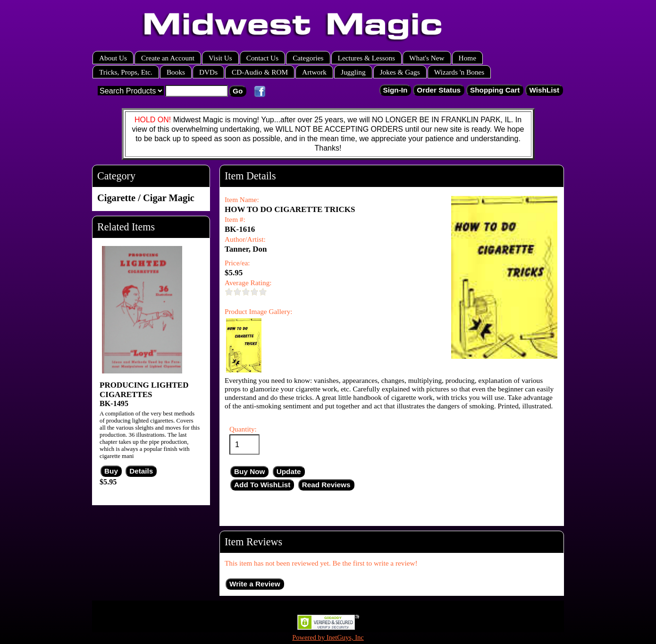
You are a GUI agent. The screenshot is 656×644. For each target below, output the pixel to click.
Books (176, 72)
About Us (113, 58)
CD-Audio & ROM (260, 72)
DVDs (208, 72)
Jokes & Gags (400, 72)
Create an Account (168, 58)
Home (467, 58)
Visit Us (220, 58)
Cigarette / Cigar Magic (146, 198)
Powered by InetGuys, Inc (328, 637)
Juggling (353, 72)
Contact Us (262, 58)
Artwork (314, 72)
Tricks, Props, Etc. (126, 72)
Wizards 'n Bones (459, 72)
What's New (427, 58)
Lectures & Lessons (367, 58)
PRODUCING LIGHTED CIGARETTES (144, 390)
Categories (308, 58)
